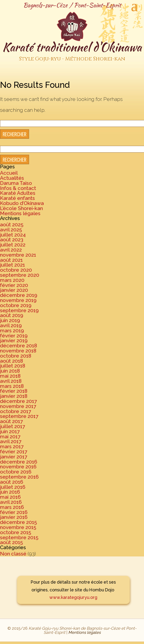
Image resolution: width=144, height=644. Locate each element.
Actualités (12, 178)
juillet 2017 (12, 426)
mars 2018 (12, 386)
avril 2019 (11, 325)
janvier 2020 (14, 290)
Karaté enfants (17, 198)
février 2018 (14, 391)
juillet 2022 (13, 245)
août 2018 (11, 361)
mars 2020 (12, 280)
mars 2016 (12, 507)
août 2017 (11, 421)
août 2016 (12, 482)
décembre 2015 (19, 522)
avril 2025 (11, 230)
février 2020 (14, 285)
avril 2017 (11, 441)
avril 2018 (11, 381)
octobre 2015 (16, 532)
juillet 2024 (13, 235)
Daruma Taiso (16, 183)
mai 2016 (10, 497)
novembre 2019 (18, 300)
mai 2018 (10, 376)
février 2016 (14, 512)
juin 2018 (10, 371)
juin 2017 (10, 431)
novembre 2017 (18, 406)
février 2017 (14, 452)
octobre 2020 (16, 270)
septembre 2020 (20, 275)
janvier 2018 (14, 396)
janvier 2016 (14, 517)
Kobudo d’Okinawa (22, 203)
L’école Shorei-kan (21, 208)
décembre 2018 (19, 346)
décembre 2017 (18, 401)
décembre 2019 (19, 295)
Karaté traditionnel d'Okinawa (72, 52)
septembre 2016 (19, 477)
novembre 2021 (18, 255)
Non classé (13, 554)
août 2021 (11, 260)
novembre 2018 (18, 351)
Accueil (9, 173)
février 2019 (14, 336)
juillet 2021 (12, 265)
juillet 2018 (13, 366)
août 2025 (12, 224)
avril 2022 (11, 250)
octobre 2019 (16, 305)
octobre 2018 (16, 356)
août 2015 (11, 542)
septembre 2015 (19, 537)
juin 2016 (10, 492)
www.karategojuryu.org (73, 597)
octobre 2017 (15, 411)
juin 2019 (10, 320)
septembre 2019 (19, 310)
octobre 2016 (16, 472)
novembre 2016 (18, 467)
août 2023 (12, 240)
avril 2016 (11, 502)
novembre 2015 (18, 527)
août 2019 (12, 315)
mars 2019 (12, 330)
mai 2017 (10, 436)
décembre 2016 (19, 462)
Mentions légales (20, 213)
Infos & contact (18, 188)
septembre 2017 (19, 416)
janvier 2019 (14, 340)
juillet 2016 (13, 487)
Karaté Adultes (18, 193)
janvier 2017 (14, 457)
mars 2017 (12, 446)
